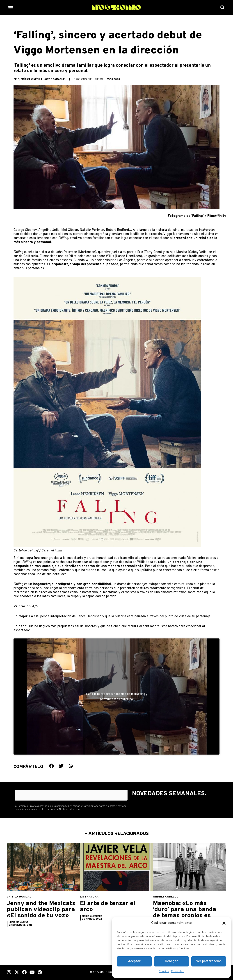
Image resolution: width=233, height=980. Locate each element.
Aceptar (134, 961)
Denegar (171, 961)
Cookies (164, 971)
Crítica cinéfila (31, 79)
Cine (16, 79)
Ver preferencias (209, 961)
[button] (224, 923)
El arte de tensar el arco (111, 907)
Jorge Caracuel (55, 79)
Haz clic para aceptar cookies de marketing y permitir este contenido (117, 696)
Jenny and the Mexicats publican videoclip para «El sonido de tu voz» (36, 913)
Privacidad (178, 971)
